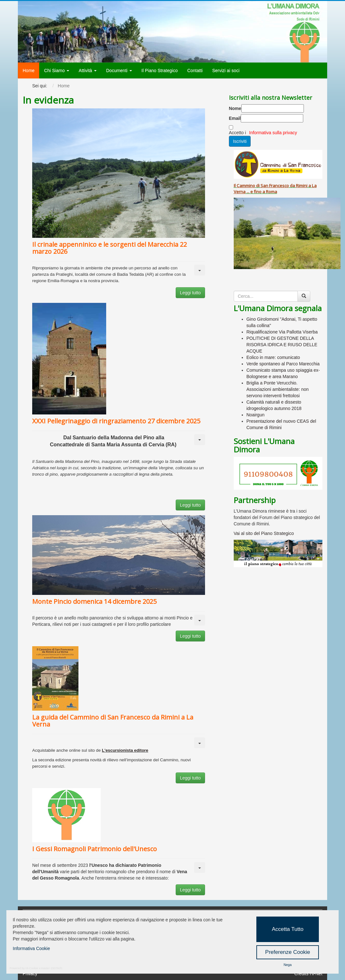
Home (29, 70)
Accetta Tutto (287, 929)
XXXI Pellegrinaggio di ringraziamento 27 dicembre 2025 (116, 421)
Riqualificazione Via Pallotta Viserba (282, 332)
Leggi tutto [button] (190, 293)
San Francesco (275, 186)
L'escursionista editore (125, 750)
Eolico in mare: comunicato (273, 357)
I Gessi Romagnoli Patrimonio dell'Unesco (95, 849)
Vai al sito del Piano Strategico (264, 533)
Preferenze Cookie (288, 952)
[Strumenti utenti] (200, 270)
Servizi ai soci (226, 70)
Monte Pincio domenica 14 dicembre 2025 (94, 601)
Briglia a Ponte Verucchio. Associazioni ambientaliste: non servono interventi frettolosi (278, 389)
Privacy (30, 974)
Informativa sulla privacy (273, 133)
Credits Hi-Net (308, 974)
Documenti (119, 70)
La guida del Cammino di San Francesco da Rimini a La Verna (113, 721)
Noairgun (256, 415)
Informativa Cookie (31, 948)
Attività (88, 70)
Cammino (246, 186)
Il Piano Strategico (160, 70)
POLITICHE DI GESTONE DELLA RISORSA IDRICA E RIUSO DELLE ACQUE (282, 345)
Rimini (302, 186)
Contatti (195, 70)
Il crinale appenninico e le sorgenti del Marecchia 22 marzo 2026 (110, 248)
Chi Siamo (56, 70)
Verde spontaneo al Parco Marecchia (283, 364)
